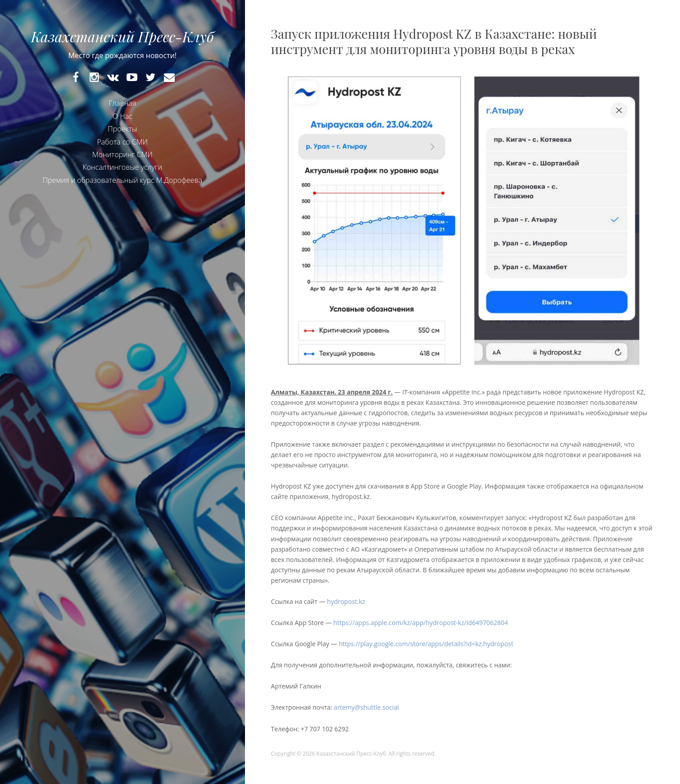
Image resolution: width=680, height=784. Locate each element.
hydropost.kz (347, 601)
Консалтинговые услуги (122, 167)
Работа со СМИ (122, 142)
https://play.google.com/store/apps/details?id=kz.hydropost (427, 644)
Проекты (122, 129)
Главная (122, 103)
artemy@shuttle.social (366, 707)
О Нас (122, 116)
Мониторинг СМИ (122, 154)
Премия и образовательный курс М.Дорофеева (122, 180)
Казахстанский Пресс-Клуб (122, 36)
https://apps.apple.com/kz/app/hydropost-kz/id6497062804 (421, 623)
